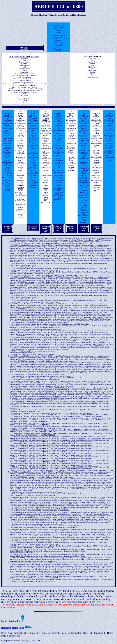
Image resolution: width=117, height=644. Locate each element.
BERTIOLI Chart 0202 (84, 229)
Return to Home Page (16, 628)
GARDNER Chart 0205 (33, 228)
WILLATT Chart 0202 (97, 229)
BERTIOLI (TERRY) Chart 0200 (46, 229)
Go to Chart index (13, 621)
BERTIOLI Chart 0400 (24, 48)
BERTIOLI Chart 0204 (8, 229)
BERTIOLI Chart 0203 (71, 229)
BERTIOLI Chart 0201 (58, 229)
